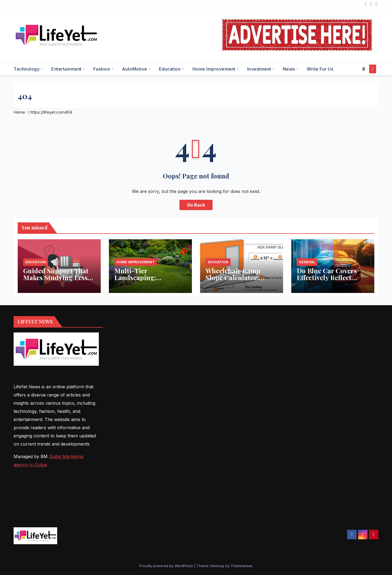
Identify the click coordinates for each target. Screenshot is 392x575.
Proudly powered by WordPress (167, 566)
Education (170, 69)
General (307, 262)
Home (19, 112)
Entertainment (67, 69)
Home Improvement (215, 69)
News (290, 69)
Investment (260, 69)
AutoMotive (135, 69)
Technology (27, 69)
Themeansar (241, 566)
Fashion (102, 69)
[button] (364, 69)
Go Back (196, 205)
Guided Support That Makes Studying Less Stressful (56, 277)
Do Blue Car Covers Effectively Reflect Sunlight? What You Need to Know (327, 281)
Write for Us (320, 69)
